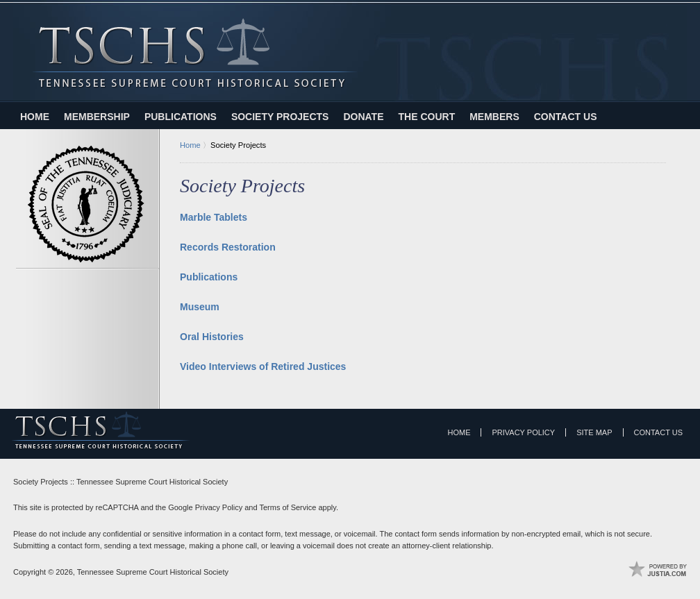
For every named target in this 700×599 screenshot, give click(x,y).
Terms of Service (287, 507)
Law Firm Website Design (658, 569)
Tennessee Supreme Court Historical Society (153, 572)
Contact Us (566, 117)
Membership (97, 117)
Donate (363, 117)
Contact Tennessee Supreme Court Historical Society (667, 25)
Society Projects (280, 117)
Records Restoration (228, 247)
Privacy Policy (523, 432)
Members (494, 117)
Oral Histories (212, 337)
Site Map (594, 432)
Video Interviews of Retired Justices (263, 366)
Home (35, 117)
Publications (181, 117)
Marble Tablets (214, 217)
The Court (427, 117)
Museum (200, 307)
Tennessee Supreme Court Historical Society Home (195, 53)
